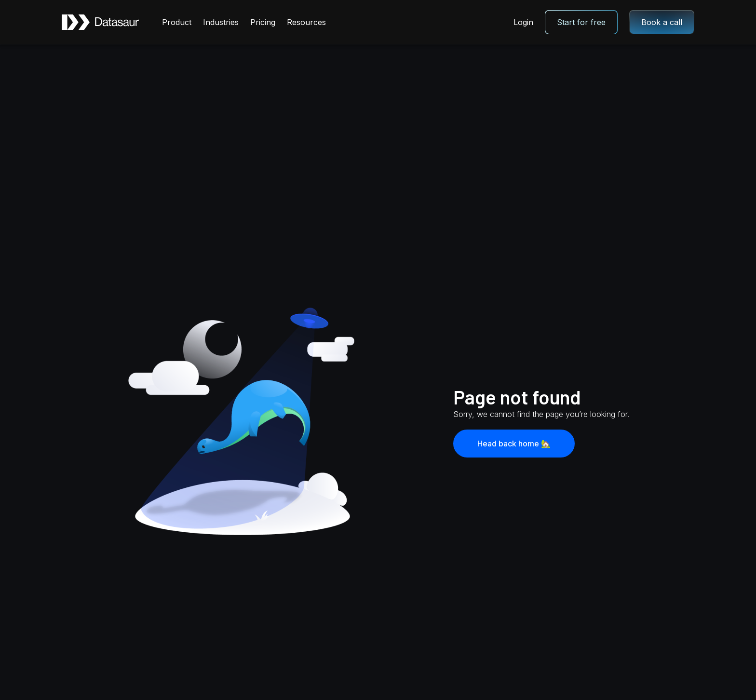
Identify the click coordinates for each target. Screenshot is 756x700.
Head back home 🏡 (514, 444)
